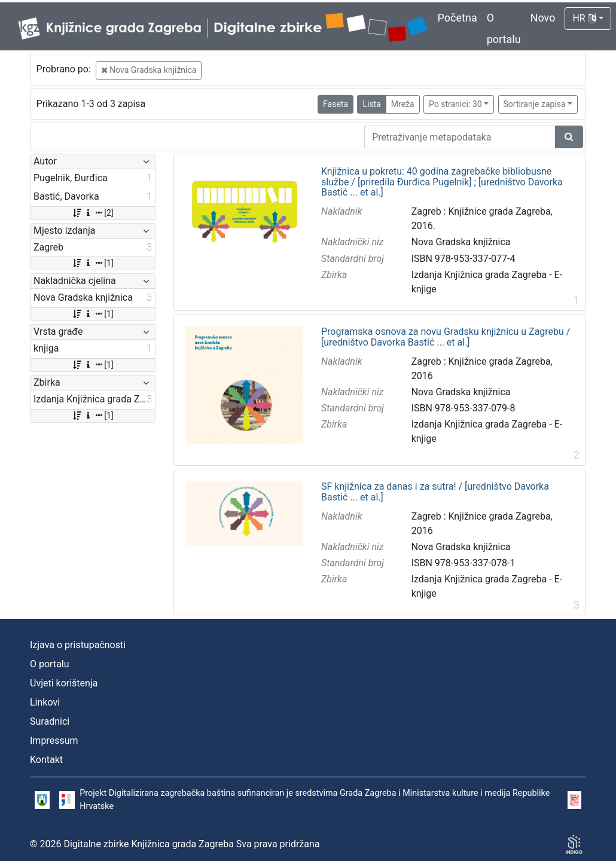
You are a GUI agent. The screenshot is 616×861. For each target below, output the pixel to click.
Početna (458, 18)
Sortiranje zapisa (535, 104)
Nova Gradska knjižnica (149, 70)
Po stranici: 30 (455, 104)
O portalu (50, 664)
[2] (92, 213)
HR (584, 18)
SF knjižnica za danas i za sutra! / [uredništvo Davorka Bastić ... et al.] (435, 492)
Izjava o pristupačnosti (78, 645)
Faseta (336, 104)
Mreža (403, 104)
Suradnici (50, 721)
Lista (371, 104)
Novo (543, 18)
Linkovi (45, 702)
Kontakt (46, 760)
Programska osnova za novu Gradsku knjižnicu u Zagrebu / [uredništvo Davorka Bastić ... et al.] (446, 337)
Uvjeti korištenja (64, 683)
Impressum (54, 741)
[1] (92, 263)
